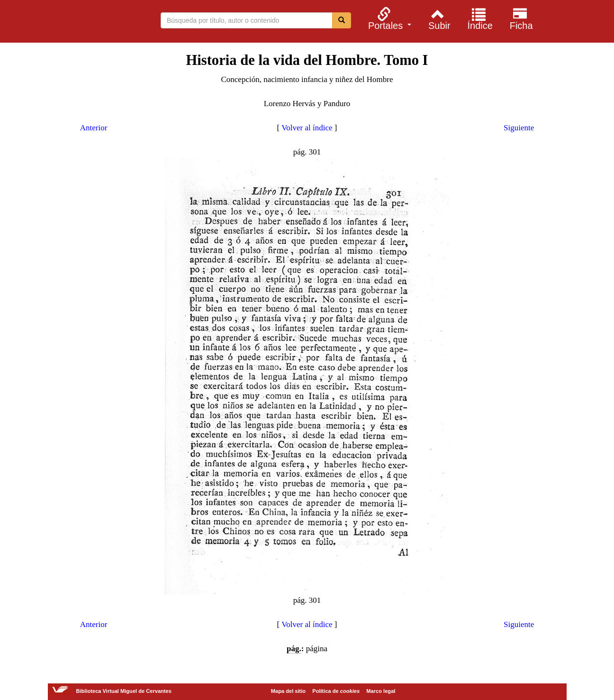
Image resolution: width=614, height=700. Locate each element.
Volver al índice (307, 128)
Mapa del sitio (288, 691)
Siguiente (519, 128)
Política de (336, 691)
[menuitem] (388, 18)
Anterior (94, 128)
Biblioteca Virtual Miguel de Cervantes (72, 23)
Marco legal (381, 691)
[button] (388, 18)
